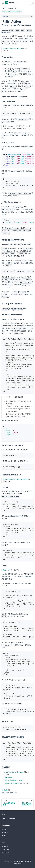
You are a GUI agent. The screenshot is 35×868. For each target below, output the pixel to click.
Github (5, 829)
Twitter (5, 832)
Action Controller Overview (13, 48)
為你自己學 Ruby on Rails (13, 780)
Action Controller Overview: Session (16, 479)
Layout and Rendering (12, 783)
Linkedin (5, 835)
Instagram (6, 849)
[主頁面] (3, 9)
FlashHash (7, 570)
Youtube (5, 852)
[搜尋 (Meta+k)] (32, 3)
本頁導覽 (6, 16)
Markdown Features (8, 818)
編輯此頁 (6, 790)
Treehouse (8, 777)
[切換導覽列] (3, 3)
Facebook (6, 846)
